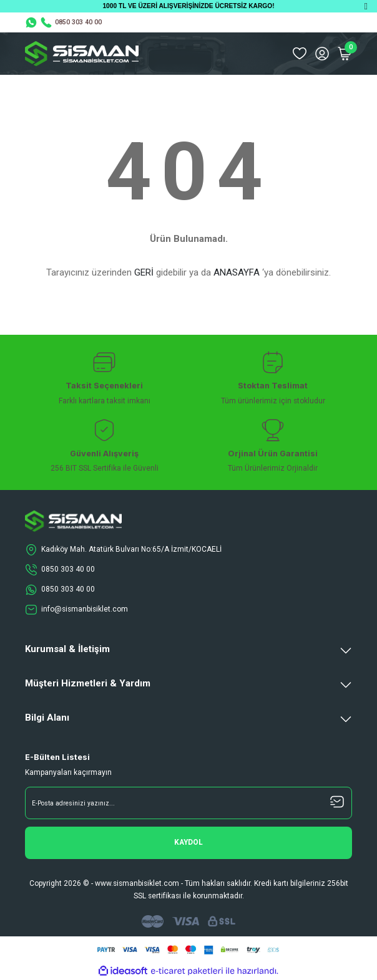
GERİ (144, 272)
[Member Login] (322, 54)
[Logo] (82, 54)
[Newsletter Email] (188, 803)
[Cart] (345, 54)
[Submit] (188, 843)
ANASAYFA (237, 272)
